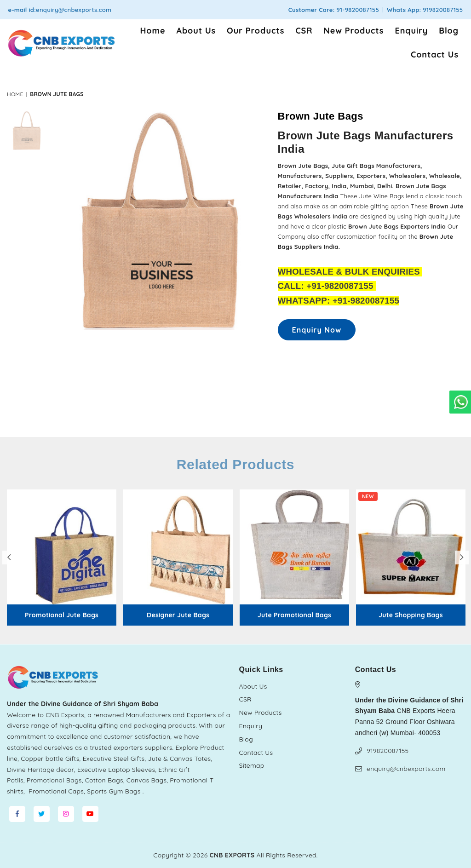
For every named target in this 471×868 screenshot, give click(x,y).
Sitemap (252, 765)
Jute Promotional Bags (294, 615)
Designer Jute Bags (178, 615)
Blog (449, 31)
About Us (196, 31)
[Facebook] (17, 814)
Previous (9, 558)
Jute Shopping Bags (411, 615)
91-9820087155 (357, 10)
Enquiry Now (317, 330)
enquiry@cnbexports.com (74, 10)
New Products (354, 31)
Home (153, 31)
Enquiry (411, 31)
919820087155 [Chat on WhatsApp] (442, 10)
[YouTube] (90, 814)
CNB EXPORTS (232, 855)
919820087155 (388, 751)
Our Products (256, 31)
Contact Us (435, 55)
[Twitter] (42, 814)
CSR (304, 31)
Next (462, 558)
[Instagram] (66, 814)
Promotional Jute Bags (62, 615)
